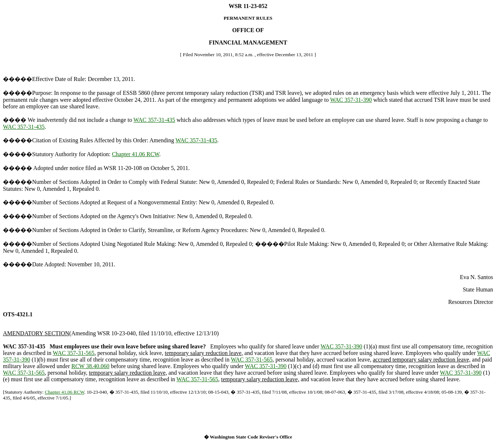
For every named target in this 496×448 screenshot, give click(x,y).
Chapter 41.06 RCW (136, 154)
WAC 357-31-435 (154, 120)
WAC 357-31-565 (74, 353)
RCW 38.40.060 (90, 366)
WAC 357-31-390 (351, 100)
